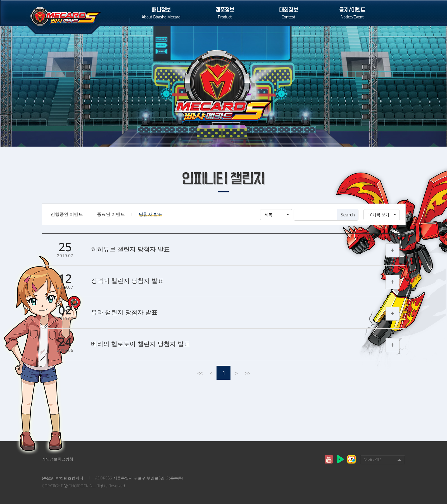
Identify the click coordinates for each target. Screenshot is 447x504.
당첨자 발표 (151, 214)
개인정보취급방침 (58, 459)
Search (348, 215)
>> (247, 373)
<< (200, 373)
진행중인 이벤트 (67, 214)
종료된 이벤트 (111, 214)
